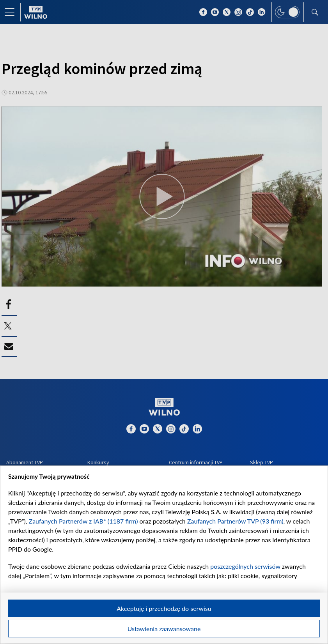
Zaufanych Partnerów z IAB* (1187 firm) (83, 521)
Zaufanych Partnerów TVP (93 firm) (235, 521)
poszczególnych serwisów (245, 566)
